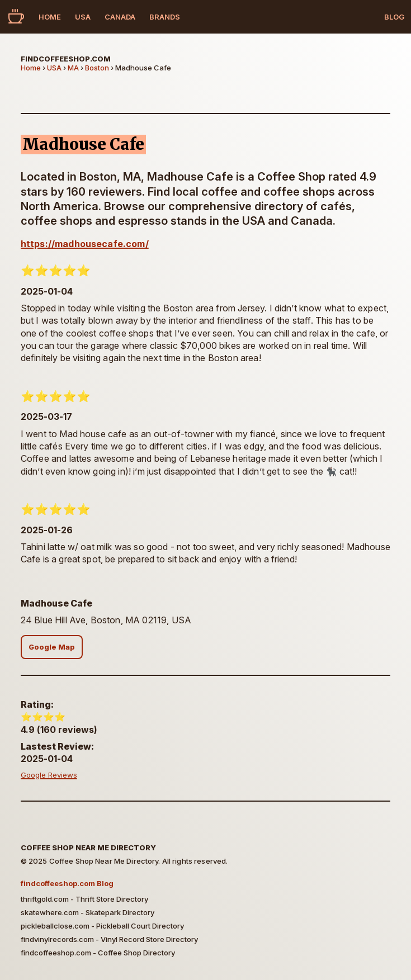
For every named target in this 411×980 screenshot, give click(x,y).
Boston (97, 68)
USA (83, 17)
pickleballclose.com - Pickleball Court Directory (102, 926)
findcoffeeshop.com (66, 59)
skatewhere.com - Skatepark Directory (88, 912)
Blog (394, 17)
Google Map (52, 647)
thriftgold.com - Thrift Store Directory (84, 899)
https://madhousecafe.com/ (85, 244)
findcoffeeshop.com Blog (67, 883)
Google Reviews (49, 775)
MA (73, 68)
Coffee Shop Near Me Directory (88, 848)
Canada (120, 17)
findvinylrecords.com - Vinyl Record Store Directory (109, 939)
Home (50, 17)
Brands (165, 17)
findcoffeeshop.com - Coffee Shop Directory (98, 953)
